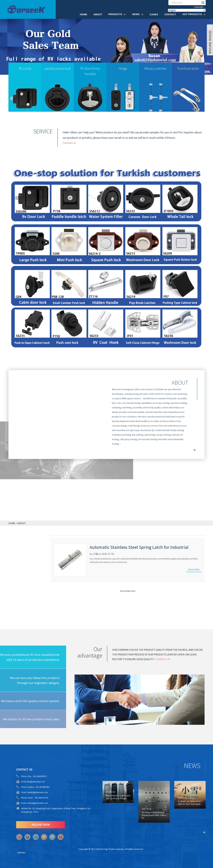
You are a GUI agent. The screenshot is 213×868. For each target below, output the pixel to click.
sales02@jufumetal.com (25, 803)
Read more (194, 570)
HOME (12, 523)
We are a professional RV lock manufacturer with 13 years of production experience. (30, 657)
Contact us (69, 146)
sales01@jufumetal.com (25, 792)
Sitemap (21, 852)
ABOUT (22, 523)
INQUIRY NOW (28, 825)
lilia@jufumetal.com (23, 782)
